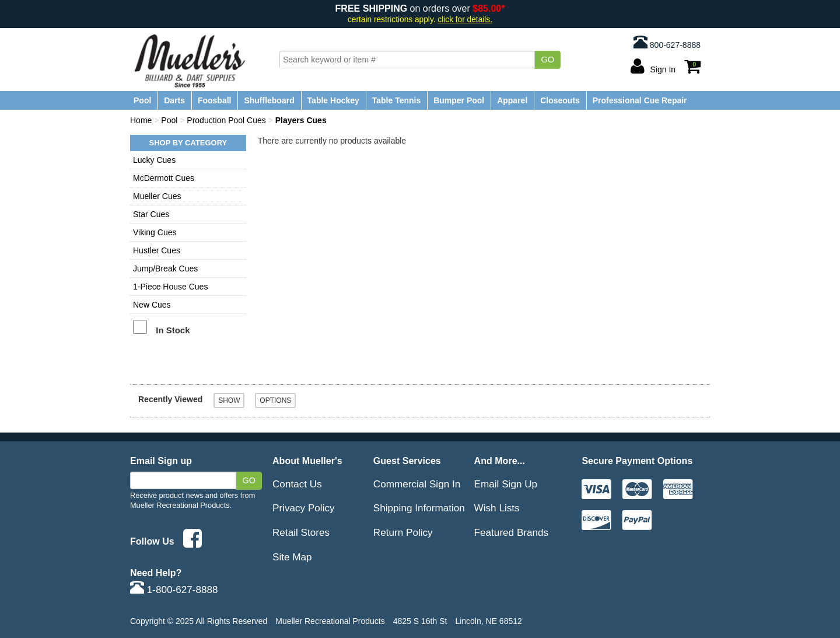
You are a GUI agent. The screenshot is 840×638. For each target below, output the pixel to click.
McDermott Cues (164, 178)
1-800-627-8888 (174, 590)
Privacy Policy (304, 508)
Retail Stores (301, 532)
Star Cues (151, 214)
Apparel (512, 100)
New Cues (152, 305)
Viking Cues (155, 232)
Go (547, 60)
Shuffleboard (269, 100)
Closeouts (560, 100)
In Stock (173, 330)
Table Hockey (333, 100)
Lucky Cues (154, 160)
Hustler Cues (157, 250)
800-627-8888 (667, 42)
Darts (174, 100)
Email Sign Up (506, 484)
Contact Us (297, 484)
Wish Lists (497, 508)
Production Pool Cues (226, 120)
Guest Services (407, 461)
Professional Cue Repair (640, 100)
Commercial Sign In (417, 484)
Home (141, 120)
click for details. (465, 20)
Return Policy (403, 532)
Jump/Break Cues (165, 269)
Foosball (215, 100)
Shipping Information (419, 508)
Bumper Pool (459, 100)
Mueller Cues (157, 196)
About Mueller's (307, 461)
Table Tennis (397, 100)
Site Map (292, 557)
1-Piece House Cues (170, 287)
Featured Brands (512, 532)
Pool (142, 100)
